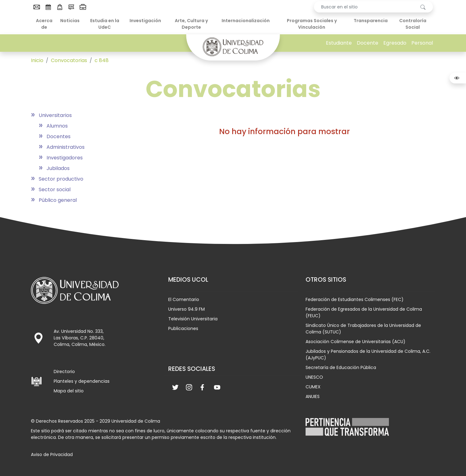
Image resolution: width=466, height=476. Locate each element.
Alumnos (57, 126)
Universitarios (55, 115)
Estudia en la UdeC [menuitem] (105, 24)
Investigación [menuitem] (145, 21)
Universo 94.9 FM (186, 309)
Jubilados (58, 168)
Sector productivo (61, 179)
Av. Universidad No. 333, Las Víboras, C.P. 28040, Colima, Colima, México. (80, 338)
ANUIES (313, 396)
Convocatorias (69, 60)
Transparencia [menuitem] (371, 21)
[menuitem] (37, 7)
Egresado (395, 43)
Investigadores (65, 158)
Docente (368, 43)
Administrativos (66, 147)
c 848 (102, 60)
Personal (422, 43)
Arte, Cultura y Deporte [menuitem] (191, 24)
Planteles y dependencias (82, 381)
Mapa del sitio (69, 391)
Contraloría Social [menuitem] (413, 24)
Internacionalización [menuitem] (246, 21)
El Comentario (184, 299)
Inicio (37, 60)
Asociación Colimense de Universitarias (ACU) (356, 342)
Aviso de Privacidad (52, 454)
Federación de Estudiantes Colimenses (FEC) (355, 299)
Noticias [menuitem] (70, 21)
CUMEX (313, 387)
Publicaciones (183, 328)
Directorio (64, 372)
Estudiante (339, 43)
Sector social (55, 189)
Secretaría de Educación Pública (341, 367)
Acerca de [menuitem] (44, 24)
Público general (58, 200)
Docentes (59, 136)
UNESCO (314, 377)
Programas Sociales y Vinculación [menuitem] (312, 24)
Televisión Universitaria (193, 319)
